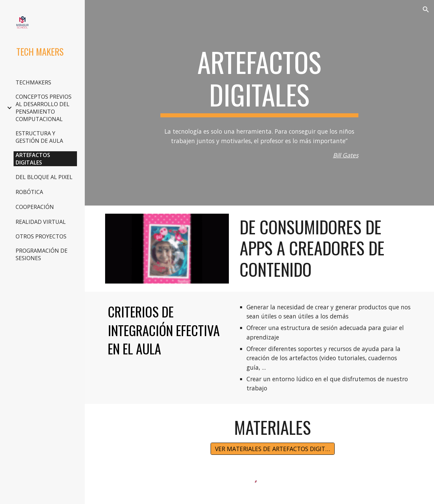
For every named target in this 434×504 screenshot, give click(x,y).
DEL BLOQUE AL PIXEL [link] (44, 177)
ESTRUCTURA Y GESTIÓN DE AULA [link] (39, 137)
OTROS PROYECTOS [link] (41, 236)
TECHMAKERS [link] (33, 82)
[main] (259, 81)
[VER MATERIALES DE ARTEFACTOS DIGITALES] (273, 449)
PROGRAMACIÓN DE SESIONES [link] (42, 254)
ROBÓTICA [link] (29, 192)
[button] (426, 9)
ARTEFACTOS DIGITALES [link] (33, 159)
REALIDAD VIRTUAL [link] (41, 222)
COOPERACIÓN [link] (35, 207)
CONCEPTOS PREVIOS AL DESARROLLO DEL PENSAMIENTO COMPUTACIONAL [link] (44, 108)
